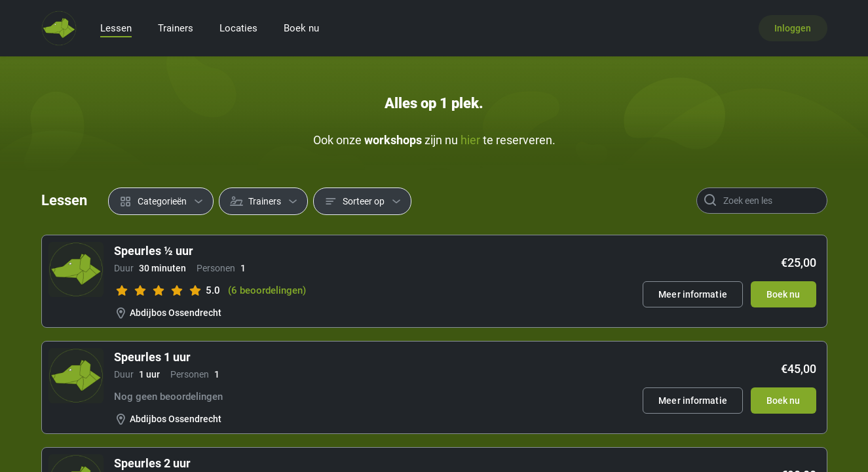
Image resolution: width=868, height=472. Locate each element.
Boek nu (301, 28)
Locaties (238, 28)
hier (470, 140)
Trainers (176, 28)
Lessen (116, 28)
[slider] (159, 290)
